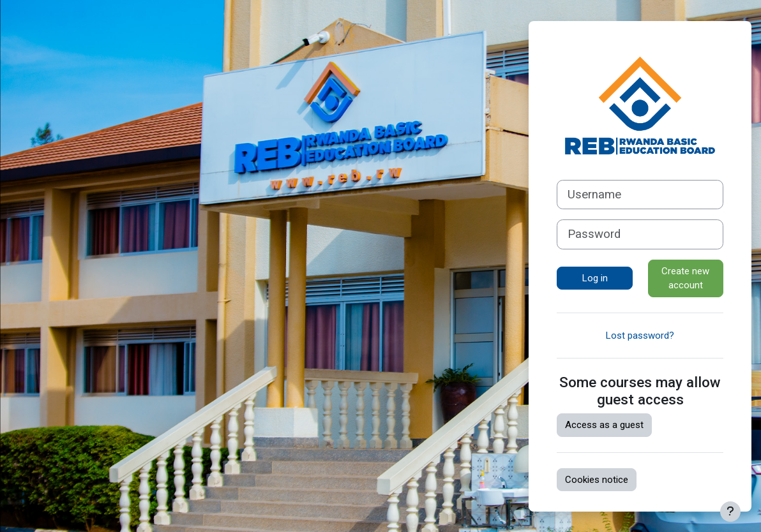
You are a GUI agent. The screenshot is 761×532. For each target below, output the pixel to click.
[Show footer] (730, 512)
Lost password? (640, 336)
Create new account (685, 278)
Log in (595, 278)
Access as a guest (604, 425)
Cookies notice (597, 480)
